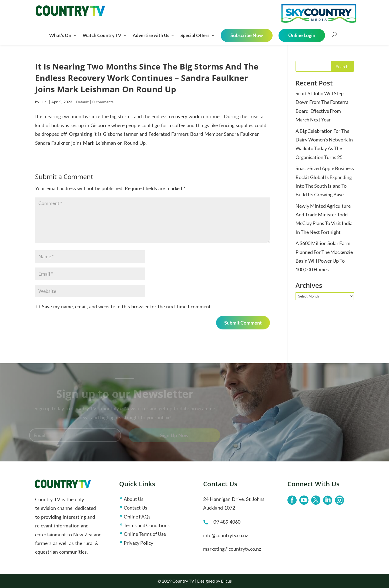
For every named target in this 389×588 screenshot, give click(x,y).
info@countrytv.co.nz (226, 535)
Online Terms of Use (145, 534)
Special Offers (195, 35)
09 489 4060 (227, 522)
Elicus (226, 581)
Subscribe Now (247, 35)
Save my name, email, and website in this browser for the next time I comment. (127, 306)
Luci (44, 102)
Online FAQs (137, 517)
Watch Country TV (102, 35)
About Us (134, 499)
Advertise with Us (151, 35)
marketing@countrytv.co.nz (232, 549)
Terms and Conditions (147, 525)
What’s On (60, 35)
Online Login (302, 35)
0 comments (103, 102)
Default (82, 102)
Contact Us (135, 508)
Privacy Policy (138, 543)
